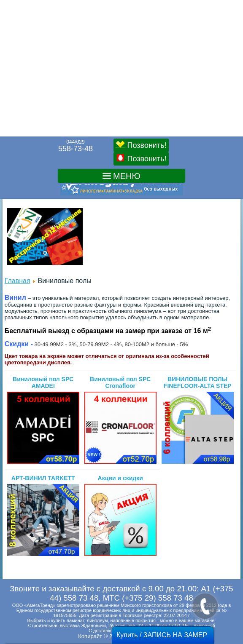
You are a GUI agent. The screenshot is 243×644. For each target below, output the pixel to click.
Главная (18, 281)
